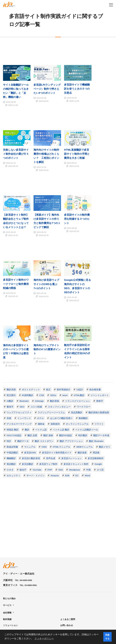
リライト (99, 379)
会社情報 (7, 581)
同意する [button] (107, 637)
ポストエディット (31, 344)
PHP (50, 424)
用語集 (96, 407)
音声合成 (51, 413)
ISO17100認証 (14, 390)
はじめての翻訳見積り (61, 373)
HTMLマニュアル (62, 402)
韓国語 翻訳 (13, 384)
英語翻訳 (11, 419)
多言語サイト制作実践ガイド (57, 407)
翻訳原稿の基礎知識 (99, 367)
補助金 (41, 379)
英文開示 (11, 350)
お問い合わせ (67, 593)
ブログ (6, 605)
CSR (42, 350)
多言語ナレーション (72, 413)
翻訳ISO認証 (66, 390)
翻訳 (27, 384)
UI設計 (80, 344)
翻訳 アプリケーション (71, 396)
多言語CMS (30, 407)
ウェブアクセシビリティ (19, 367)
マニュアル (30, 402)
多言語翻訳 (28, 419)
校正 (48, 344)
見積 (9, 373)
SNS (61, 424)
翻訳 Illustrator (96, 396)
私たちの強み (9, 566)
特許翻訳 (83, 390)
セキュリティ (13, 430)
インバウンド (24, 373)
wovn (65, 350)
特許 (9, 396)
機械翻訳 (11, 413)
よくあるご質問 (68, 587)
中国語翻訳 (12, 407)
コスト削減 (36, 361)
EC (77, 430)
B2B (67, 430)
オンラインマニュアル (77, 379)
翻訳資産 (82, 407)
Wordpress (75, 424)
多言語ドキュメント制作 (76, 419)
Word (88, 430)
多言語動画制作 (96, 413)
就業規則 (55, 379)
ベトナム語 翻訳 (61, 384)
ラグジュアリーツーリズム (51, 367)
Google (98, 419)
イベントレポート (100, 350)
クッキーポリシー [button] (44, 638)
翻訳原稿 (55, 356)
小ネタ (10, 424)
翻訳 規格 (48, 390)
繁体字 (10, 361)
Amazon (55, 430)
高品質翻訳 (77, 367)
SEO (22, 361)
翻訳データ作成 (101, 390)
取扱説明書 (12, 402)
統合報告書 (95, 344)
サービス (7, 573)
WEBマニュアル (85, 402)
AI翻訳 (10, 356)
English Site (66, 605)
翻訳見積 (11, 344)
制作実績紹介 (64, 344)
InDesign (39, 356)
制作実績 (7, 587)
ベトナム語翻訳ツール (87, 384)
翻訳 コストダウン (44, 396)
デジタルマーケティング (19, 379)
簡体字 (100, 356)
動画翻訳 (83, 373)
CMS (44, 402)
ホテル (40, 373)
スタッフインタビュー (59, 361)
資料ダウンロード (11, 599)
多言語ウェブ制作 (48, 419)
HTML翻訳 (79, 350)
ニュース (64, 599)
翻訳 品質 (32, 390)
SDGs (53, 350)
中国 (89, 424)
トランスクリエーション (78, 356)
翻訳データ (23, 396)
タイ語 (100, 424)
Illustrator (24, 356)
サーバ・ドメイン (35, 430)
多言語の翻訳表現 (31, 413)
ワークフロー (84, 361)
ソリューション (10, 593)
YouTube (37, 424)
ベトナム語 (41, 384)
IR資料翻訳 (28, 350)
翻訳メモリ (105, 402)
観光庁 (23, 424)
